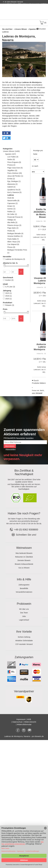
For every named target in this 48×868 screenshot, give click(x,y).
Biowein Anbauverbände (24, 564)
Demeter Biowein (24, 560)
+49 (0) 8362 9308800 (24, 530)
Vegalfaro (12, 170)
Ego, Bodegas (14, 181)
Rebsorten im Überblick (24, 557)
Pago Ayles (13, 228)
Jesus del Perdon (15, 176)
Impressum (21, 719)
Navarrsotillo (13, 201)
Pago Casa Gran (15, 168)
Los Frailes (13, 157)
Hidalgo (11, 220)
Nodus (11, 159)
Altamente (12, 184)
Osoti (11, 198)
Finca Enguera (14, 162)
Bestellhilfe (24, 588)
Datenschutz (17, 722)
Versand (39, 393)
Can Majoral (13, 244)
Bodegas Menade (15, 233)
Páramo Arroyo (14, 225)
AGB (29, 719)
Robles (11, 212)
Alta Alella (12, 222)
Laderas (11, 195)
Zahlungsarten (24, 585)
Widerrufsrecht (30, 722)
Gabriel (11, 187)
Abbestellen (11, 449)
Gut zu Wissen (24, 568)
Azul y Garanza (14, 192)
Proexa (11, 165)
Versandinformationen (24, 592)
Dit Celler (12, 214)
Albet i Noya (14, 242)
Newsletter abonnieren (36, 9)
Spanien (11, 154)
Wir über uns (24, 609)
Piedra (11, 231)
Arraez (11, 206)
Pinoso (11, 247)
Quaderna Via (14, 190)
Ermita (11, 179)
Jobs (24, 616)
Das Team (24, 613)
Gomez (11, 209)
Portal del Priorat (15, 217)
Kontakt (17, 9)
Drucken (42, 29)
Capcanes (12, 203)
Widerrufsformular (24, 724)
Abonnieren (10, 446)
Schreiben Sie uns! (26, 535)
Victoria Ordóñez (15, 236)
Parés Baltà (13, 239)
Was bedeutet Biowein (24, 553)
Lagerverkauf (24, 620)
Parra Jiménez (15, 173)
